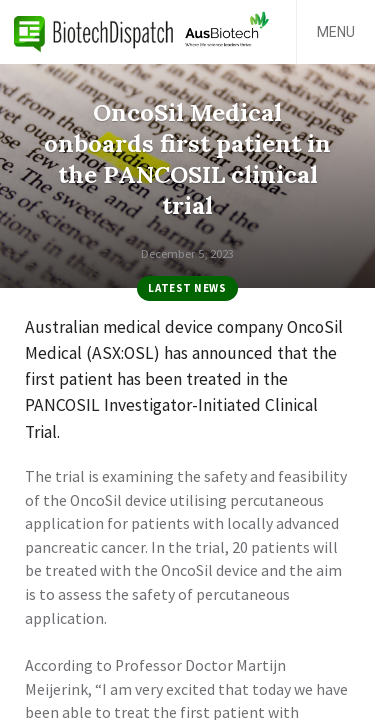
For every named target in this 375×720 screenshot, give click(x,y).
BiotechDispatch (94, 32)
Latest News (187, 288)
